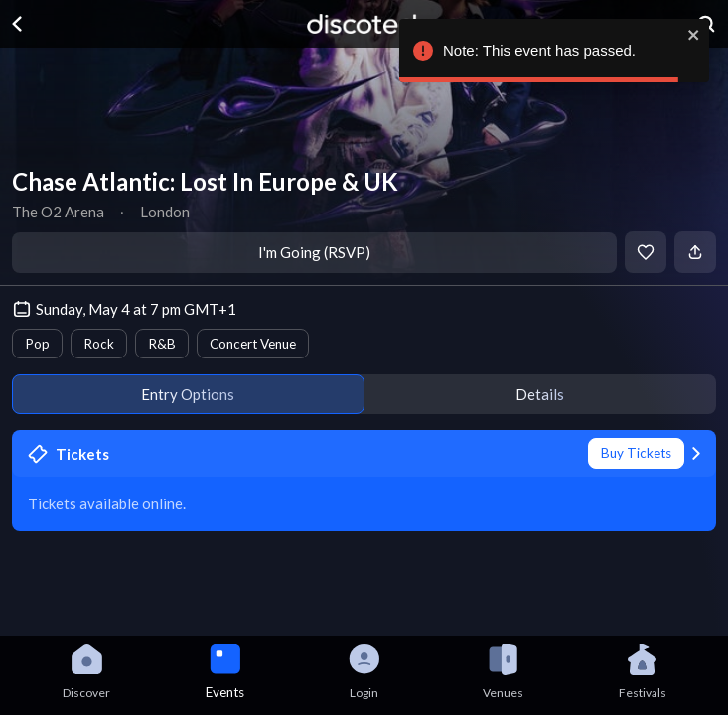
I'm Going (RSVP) (314, 252)
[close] (694, 35)
